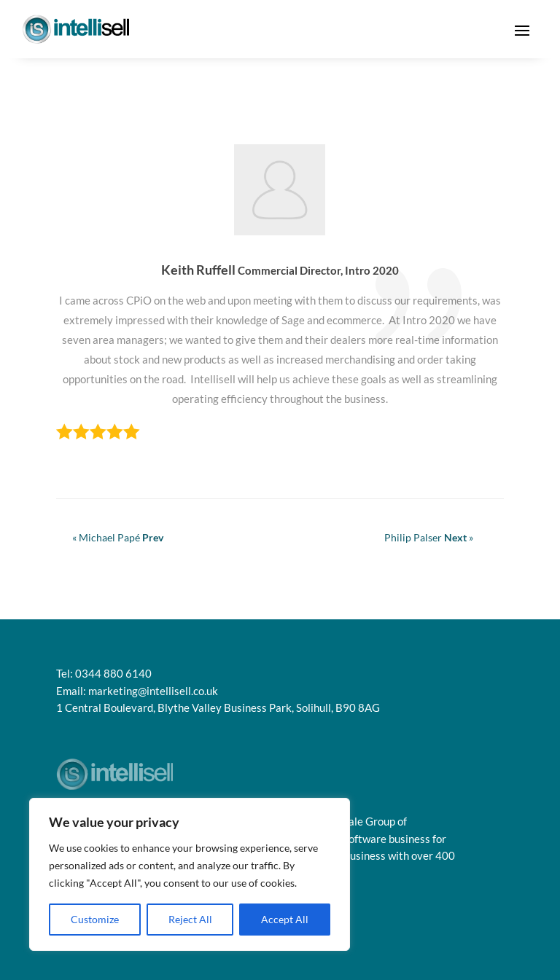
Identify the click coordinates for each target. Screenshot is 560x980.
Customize (95, 919)
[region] (190, 874)
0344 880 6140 (113, 673)
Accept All (285, 919)
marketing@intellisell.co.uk (153, 691)
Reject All (190, 919)
